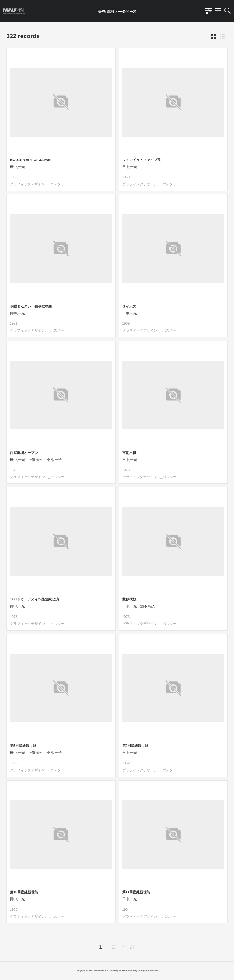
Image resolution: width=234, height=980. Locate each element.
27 (132, 947)
